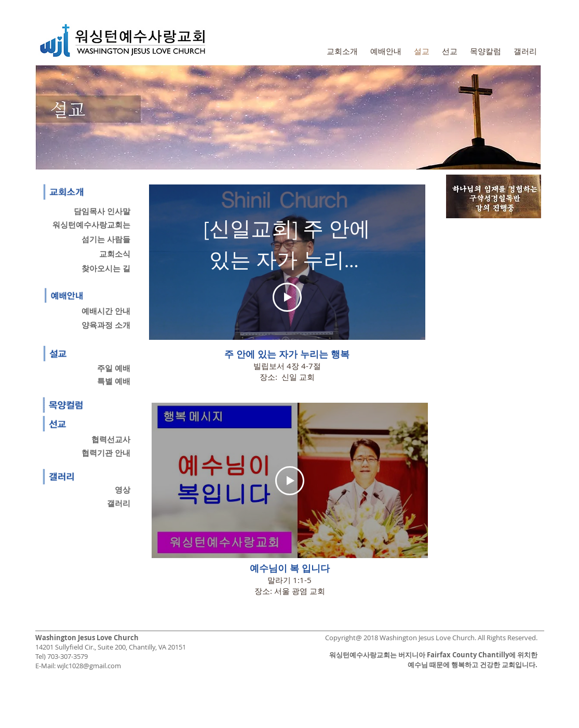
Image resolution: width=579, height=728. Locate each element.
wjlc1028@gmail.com (89, 666)
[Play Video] (287, 297)
